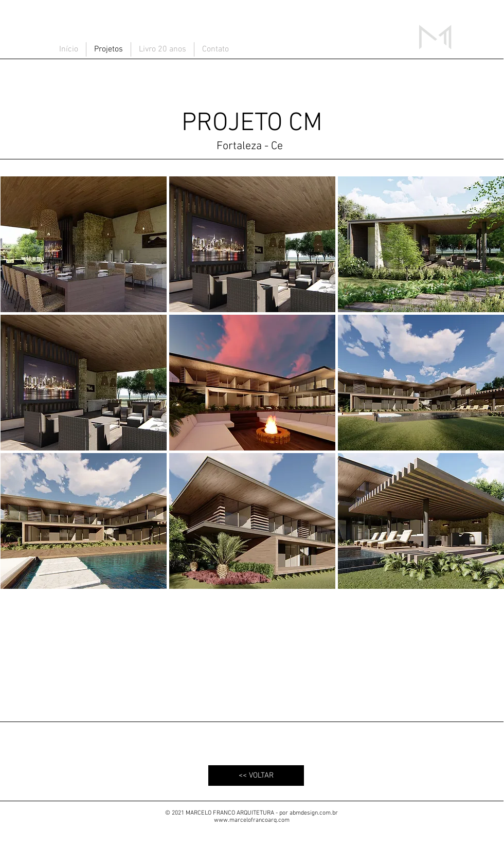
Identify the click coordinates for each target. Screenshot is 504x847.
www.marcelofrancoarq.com (252, 820)
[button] (84, 244)
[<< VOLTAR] (256, 776)
